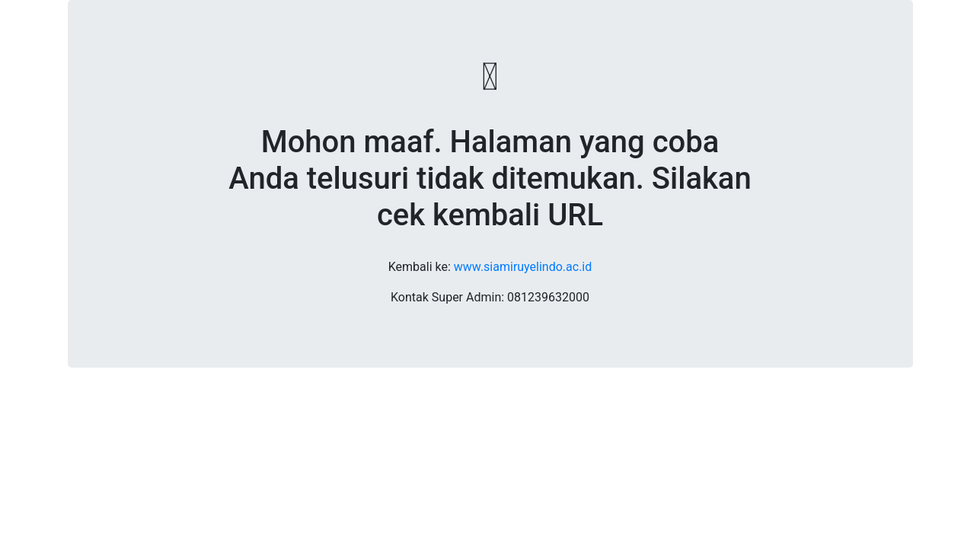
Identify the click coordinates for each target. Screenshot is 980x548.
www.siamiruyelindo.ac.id (523, 267)
